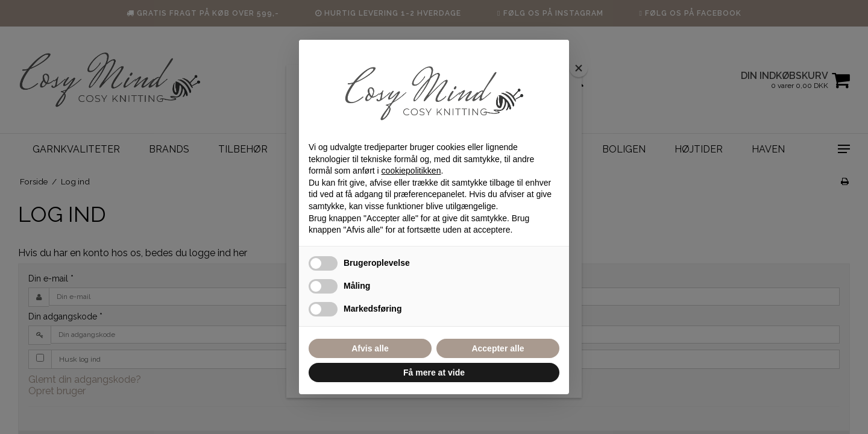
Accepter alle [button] (498, 348)
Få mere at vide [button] (434, 373)
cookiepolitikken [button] (411, 171)
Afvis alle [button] (370, 348)
